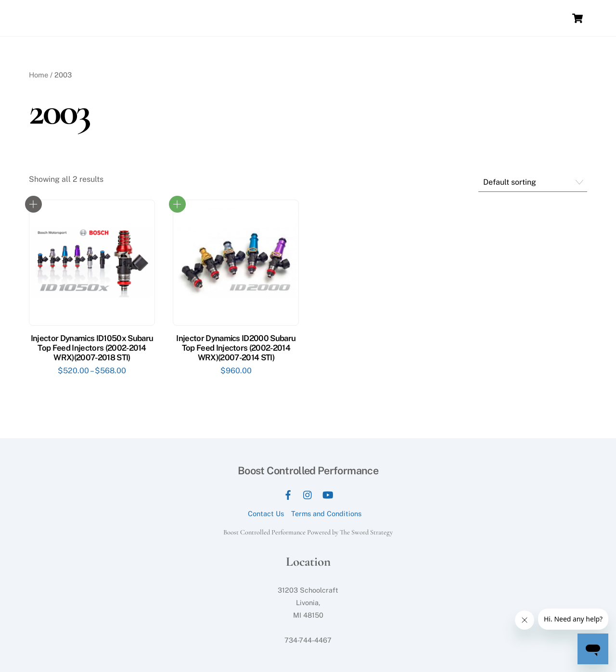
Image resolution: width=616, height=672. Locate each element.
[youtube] (328, 494)
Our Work (435, 18)
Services (321, 18)
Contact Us (266, 514)
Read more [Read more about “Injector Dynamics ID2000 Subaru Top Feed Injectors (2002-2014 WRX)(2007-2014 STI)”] (177, 204)
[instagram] (308, 494)
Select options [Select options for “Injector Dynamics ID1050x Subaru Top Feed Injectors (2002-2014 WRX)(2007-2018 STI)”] (33, 204)
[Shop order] (533, 183)
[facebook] (288, 494)
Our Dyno (279, 18)
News (400, 18)
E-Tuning (543, 18)
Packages (363, 18)
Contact (504, 18)
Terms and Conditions (326, 514)
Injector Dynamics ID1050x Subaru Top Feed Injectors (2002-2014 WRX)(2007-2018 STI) (92, 348)
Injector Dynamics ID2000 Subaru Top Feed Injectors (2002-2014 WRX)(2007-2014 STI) (236, 348)
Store (471, 18)
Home (243, 18)
